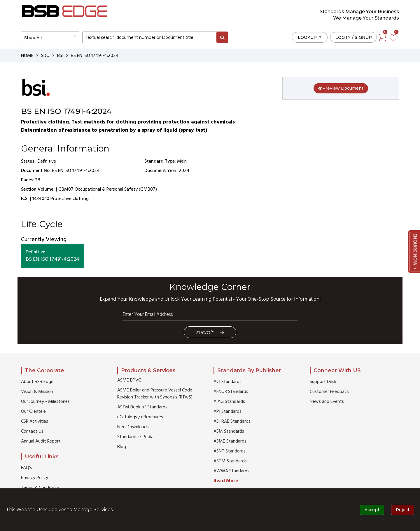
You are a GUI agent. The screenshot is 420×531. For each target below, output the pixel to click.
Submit (210, 332)
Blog (122, 447)
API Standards (228, 412)
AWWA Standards (231, 471)
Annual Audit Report (41, 441)
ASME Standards (230, 441)
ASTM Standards (230, 461)
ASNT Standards (230, 451)
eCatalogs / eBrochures (140, 417)
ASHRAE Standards (232, 422)
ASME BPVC (129, 380)
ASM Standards (229, 431)
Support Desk (323, 382)
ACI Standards (228, 382)
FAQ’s (27, 468)
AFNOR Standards (231, 392)
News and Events (327, 402)
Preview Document (341, 88)
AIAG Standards (229, 402)
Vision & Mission (37, 392)
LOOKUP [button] (308, 37)
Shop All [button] (33, 38)
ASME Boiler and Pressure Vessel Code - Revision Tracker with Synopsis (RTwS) (156, 394)
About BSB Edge (37, 382)
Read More (226, 481)
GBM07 (66, 189)
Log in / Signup (354, 37)
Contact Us (32, 431)
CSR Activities (35, 422)
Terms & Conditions (40, 488)
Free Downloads (133, 427)
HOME (27, 56)
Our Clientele (33, 412)
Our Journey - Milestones (45, 402)
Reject (403, 510)
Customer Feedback (329, 392)
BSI (60, 56)
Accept (372, 510)
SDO (45, 56)
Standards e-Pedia (135, 437)
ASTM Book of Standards (142, 407)
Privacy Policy (35, 478)
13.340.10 (41, 199)
